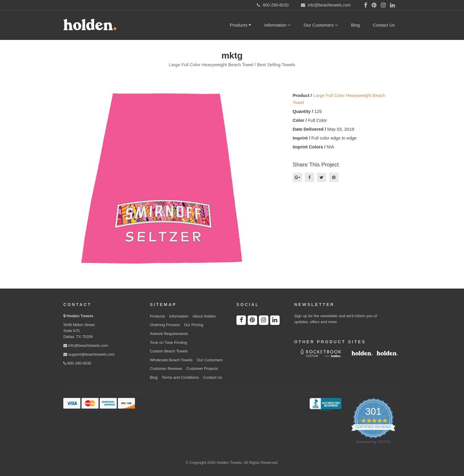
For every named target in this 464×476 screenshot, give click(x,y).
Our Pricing (194, 325)
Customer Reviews (166, 369)
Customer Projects (202, 369)
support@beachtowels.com (89, 354)
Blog (355, 25)
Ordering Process (165, 325)
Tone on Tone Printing (169, 343)
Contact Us (384, 25)
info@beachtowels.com (86, 345)
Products (241, 25)
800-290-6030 (77, 363)
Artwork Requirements (169, 334)
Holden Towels (80, 316)
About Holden (204, 316)
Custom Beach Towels (169, 351)
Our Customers (321, 25)
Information (277, 25)
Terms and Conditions (180, 377)
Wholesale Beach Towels (171, 360)
